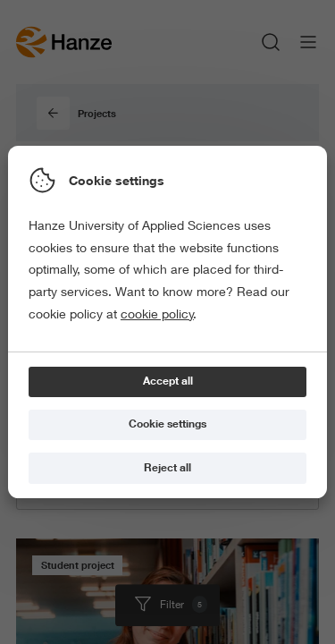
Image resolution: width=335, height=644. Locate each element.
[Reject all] (167, 468)
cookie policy (157, 314)
